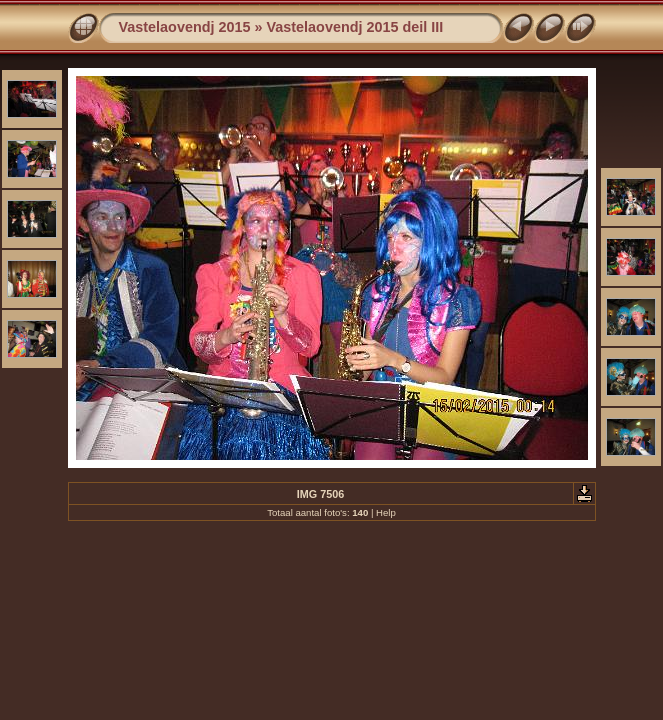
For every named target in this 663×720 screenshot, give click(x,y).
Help (386, 512)
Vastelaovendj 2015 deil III (355, 27)
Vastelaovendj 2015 (185, 27)
